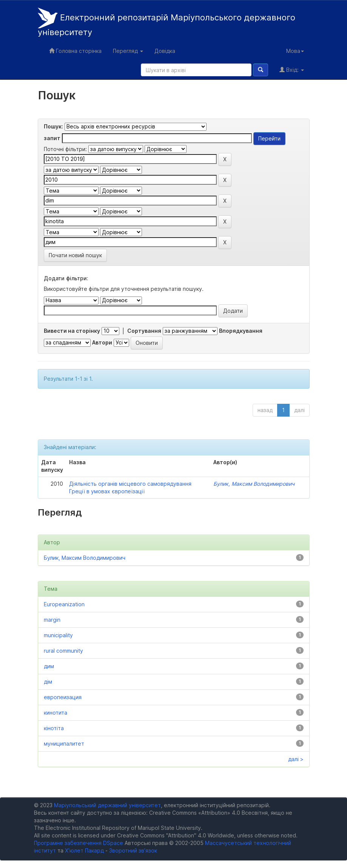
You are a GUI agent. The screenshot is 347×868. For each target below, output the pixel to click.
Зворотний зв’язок (133, 850)
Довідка (165, 51)
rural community (63, 651)
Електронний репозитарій (167, 22)
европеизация (63, 697)
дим (49, 666)
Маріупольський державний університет (107, 805)
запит (52, 138)
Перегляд (128, 51)
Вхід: (292, 70)
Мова (295, 51)
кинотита (56, 713)
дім (48, 682)
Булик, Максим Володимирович (254, 484)
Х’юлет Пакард (84, 850)
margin (52, 620)
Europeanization (64, 604)
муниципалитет (64, 744)
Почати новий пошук (75, 255)
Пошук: (53, 126)
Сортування (144, 331)
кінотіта (54, 728)
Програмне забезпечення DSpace (79, 843)
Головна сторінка (75, 51)
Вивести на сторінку (72, 331)
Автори (102, 342)
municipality (58, 635)
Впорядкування (241, 331)
